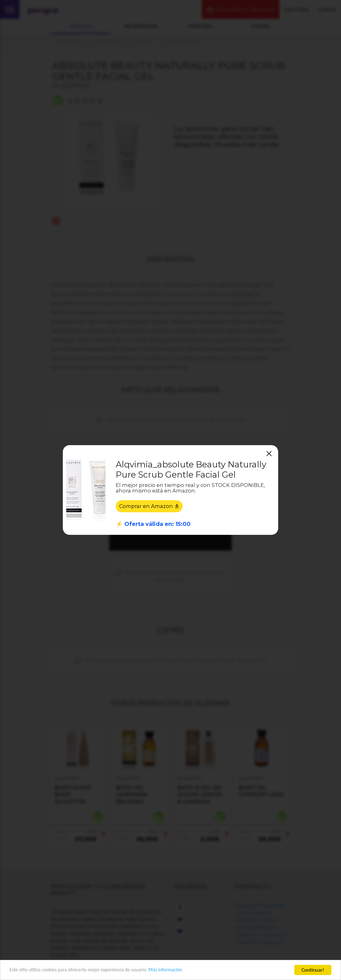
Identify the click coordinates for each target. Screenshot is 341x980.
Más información (175, 970)
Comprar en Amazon (150, 506)
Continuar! (313, 970)
